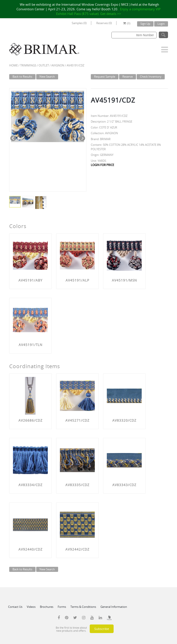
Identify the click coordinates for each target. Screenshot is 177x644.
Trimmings (28, 65)
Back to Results (22, 77)
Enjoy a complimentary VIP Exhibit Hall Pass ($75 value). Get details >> (108, 11)
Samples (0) (79, 23)
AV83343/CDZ (124, 485)
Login (161, 24)
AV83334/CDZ (30, 485)
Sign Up (145, 24)
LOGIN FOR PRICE (102, 165)
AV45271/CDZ (77, 420)
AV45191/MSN (124, 280)
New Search (47, 77)
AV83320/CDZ (124, 420)
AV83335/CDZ (77, 485)
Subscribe (102, 629)
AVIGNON (58, 65)
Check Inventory (151, 77)
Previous (13, 138)
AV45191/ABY (30, 280)
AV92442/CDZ (77, 549)
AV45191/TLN (30, 345)
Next (82, 138)
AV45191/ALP (77, 280)
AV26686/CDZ (30, 420)
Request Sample (105, 77)
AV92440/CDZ (30, 549)
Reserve (128, 77)
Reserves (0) (104, 23)
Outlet (44, 65)
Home (13, 65)
